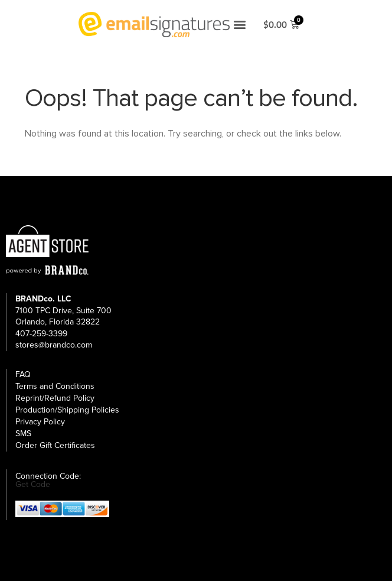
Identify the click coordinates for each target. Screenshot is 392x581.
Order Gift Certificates (55, 445)
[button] (239, 25)
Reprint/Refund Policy (55, 398)
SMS (23, 434)
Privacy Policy (40, 422)
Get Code (33, 485)
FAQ (23, 374)
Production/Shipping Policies (67, 410)
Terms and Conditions (55, 386)
